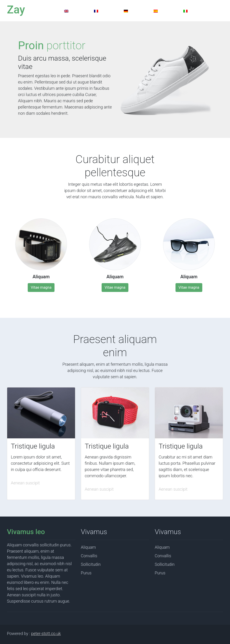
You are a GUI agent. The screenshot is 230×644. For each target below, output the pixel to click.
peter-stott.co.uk (46, 633)
